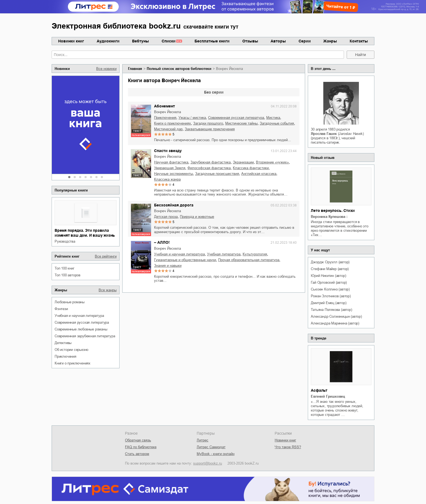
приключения (65, 356)
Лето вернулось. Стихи (333, 211)
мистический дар (168, 129)
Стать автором (137, 454)
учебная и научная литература (79, 316)
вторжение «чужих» (272, 162)
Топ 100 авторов (68, 275)
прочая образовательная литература (249, 260)
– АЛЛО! (162, 242)
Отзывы (250, 41)
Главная (135, 69)
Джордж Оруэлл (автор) (330, 262)
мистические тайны (241, 123)
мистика (273, 118)
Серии (305, 41)
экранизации (243, 162)
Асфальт (319, 390)
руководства (65, 241)
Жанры (330, 41)
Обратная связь (138, 440)
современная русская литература (82, 322)
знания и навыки (168, 266)
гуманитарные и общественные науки (185, 260)
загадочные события (277, 123)
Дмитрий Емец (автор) (328, 303)
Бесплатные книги (212, 41)
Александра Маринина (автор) (335, 323)
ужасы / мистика (192, 118)
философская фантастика (209, 168)
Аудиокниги (108, 41)
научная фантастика (171, 162)
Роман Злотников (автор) (331, 296)
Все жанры (108, 290)
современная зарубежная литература (85, 336)
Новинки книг (71, 41)
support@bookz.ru (208, 463)
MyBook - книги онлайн (216, 454)
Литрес (203, 440)
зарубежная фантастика (211, 162)
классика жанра (167, 179)
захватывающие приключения (210, 129)
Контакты (359, 41)
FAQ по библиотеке (141, 447)
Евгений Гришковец (328, 396)
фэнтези (61, 309)
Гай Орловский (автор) (329, 282)
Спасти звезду (168, 151)
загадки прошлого (208, 123)
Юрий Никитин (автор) (328, 276)
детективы (63, 343)
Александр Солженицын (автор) (336, 316)
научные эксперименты (173, 174)
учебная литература (224, 254)
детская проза (166, 217)
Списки (169, 41)
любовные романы (70, 302)
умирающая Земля (170, 168)
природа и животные (197, 217)
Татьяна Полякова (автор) (331, 310)
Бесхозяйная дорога (174, 205)
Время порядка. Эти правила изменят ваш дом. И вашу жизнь (85, 233)
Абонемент (165, 106)
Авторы (278, 41)
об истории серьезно (71, 350)
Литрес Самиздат (211, 447)
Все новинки (106, 69)
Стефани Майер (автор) (330, 269)
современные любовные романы (81, 329)
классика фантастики (251, 168)
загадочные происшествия (217, 174)
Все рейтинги (106, 256)
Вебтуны (140, 41)
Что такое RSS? (288, 447)
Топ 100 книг (65, 268)
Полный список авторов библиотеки (179, 69)
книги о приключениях (73, 363)
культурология (255, 254)
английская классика (259, 174)
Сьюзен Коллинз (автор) (330, 289)
